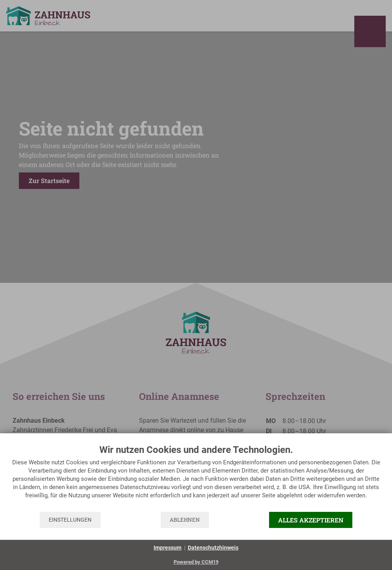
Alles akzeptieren (311, 520)
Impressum (168, 548)
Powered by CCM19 (196, 562)
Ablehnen (185, 520)
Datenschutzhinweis (213, 548)
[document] (196, 477)
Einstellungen (70, 520)
